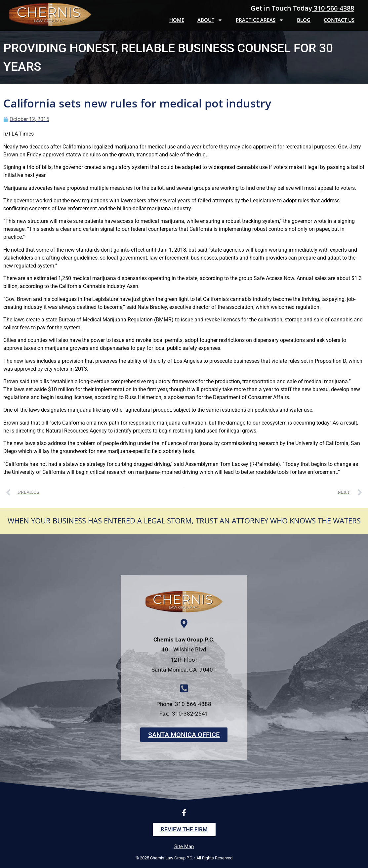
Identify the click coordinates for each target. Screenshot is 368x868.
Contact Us (339, 20)
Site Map (184, 847)
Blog (304, 20)
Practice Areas (260, 20)
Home (177, 20)
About (210, 20)
